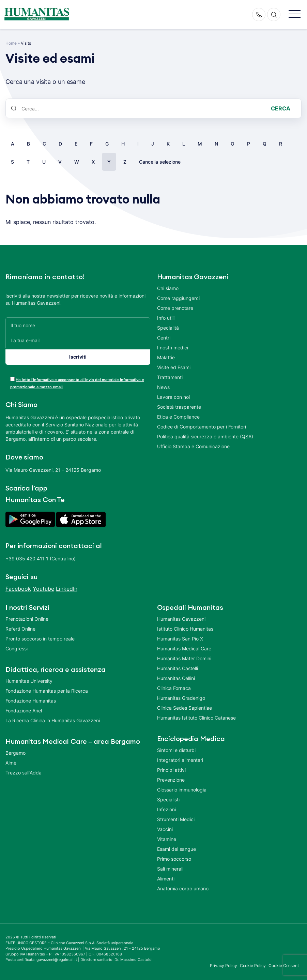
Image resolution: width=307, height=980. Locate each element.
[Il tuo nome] (78, 325)
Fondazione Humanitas (31, 698)
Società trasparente (179, 407)
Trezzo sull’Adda (24, 770)
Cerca (281, 108)
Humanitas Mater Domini (184, 656)
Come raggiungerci (178, 298)
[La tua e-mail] (78, 340)
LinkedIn (67, 586)
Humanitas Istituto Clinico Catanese (196, 715)
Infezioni (166, 807)
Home (11, 43)
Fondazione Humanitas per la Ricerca (47, 688)
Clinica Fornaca (174, 686)
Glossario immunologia (182, 787)
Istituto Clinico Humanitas (185, 626)
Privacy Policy (224, 963)
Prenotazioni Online (27, 616)
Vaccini (165, 827)
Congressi (17, 646)
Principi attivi (171, 767)
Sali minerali (170, 866)
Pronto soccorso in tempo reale (40, 636)
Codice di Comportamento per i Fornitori (202, 427)
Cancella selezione (160, 162)
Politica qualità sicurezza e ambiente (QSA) (205, 436)
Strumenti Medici (176, 817)
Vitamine (167, 837)
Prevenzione (171, 777)
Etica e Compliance (178, 417)
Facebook (18, 586)
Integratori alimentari (180, 758)
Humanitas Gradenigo (181, 696)
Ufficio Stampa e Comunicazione (193, 446)
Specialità (168, 328)
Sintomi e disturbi (176, 748)
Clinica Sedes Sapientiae (185, 705)
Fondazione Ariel (24, 708)
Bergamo (16, 750)
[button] (295, 14)
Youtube (43, 586)
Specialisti (168, 797)
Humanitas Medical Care (184, 646)
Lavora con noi (173, 397)
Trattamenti (170, 377)
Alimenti (166, 876)
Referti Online (20, 626)
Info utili (166, 318)
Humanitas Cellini (176, 676)
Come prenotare (175, 308)
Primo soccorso (174, 856)
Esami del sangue (176, 847)
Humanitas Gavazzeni (181, 616)
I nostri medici (173, 348)
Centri (164, 338)
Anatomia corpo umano (183, 886)
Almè (11, 760)
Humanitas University (29, 679)
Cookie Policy (253, 963)
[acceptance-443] (12, 376)
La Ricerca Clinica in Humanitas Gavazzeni (53, 718)
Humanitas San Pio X (180, 636)
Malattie (166, 357)
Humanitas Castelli (178, 666)
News (163, 387)
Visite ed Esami (174, 367)
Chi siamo (168, 288)
